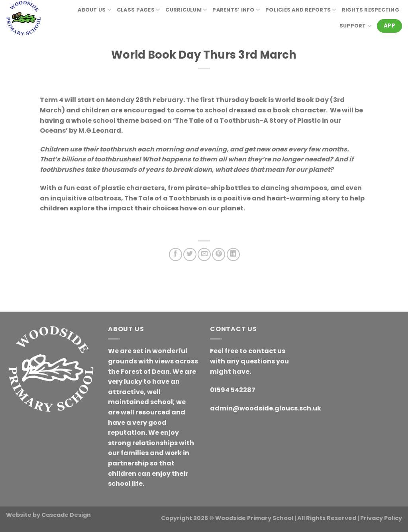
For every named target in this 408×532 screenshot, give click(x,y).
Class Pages (138, 10)
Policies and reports (301, 10)
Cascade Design (66, 515)
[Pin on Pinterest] (219, 254)
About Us (94, 10)
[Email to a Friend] (204, 254)
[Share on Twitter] (190, 254)
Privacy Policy (381, 518)
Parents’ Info (236, 10)
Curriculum (186, 10)
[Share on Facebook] (176, 254)
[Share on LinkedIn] (233, 254)
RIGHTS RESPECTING (371, 10)
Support (355, 26)
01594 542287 (233, 390)
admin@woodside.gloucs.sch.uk (266, 408)
